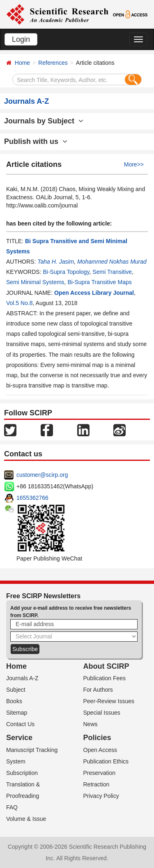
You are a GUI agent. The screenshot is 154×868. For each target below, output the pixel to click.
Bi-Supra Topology (66, 272)
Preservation (100, 773)
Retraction (97, 784)
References (53, 63)
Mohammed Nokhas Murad (112, 262)
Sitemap (17, 713)
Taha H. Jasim (56, 262)
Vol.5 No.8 (20, 303)
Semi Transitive (112, 272)
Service (19, 738)
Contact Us (20, 724)
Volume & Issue (26, 819)
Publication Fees (105, 678)
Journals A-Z (22, 678)
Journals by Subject (44, 121)
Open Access (100, 750)
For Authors (98, 690)
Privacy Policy (101, 796)
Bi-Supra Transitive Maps (99, 282)
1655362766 (32, 498)
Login (21, 39)
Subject (16, 690)
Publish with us (36, 141)
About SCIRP (106, 666)
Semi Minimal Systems (35, 282)
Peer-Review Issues (109, 701)
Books (14, 701)
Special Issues (102, 713)
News (91, 724)
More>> (134, 164)
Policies (97, 738)
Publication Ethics (106, 761)
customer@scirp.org (42, 475)
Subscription (22, 773)
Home (22, 63)
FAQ (12, 807)
